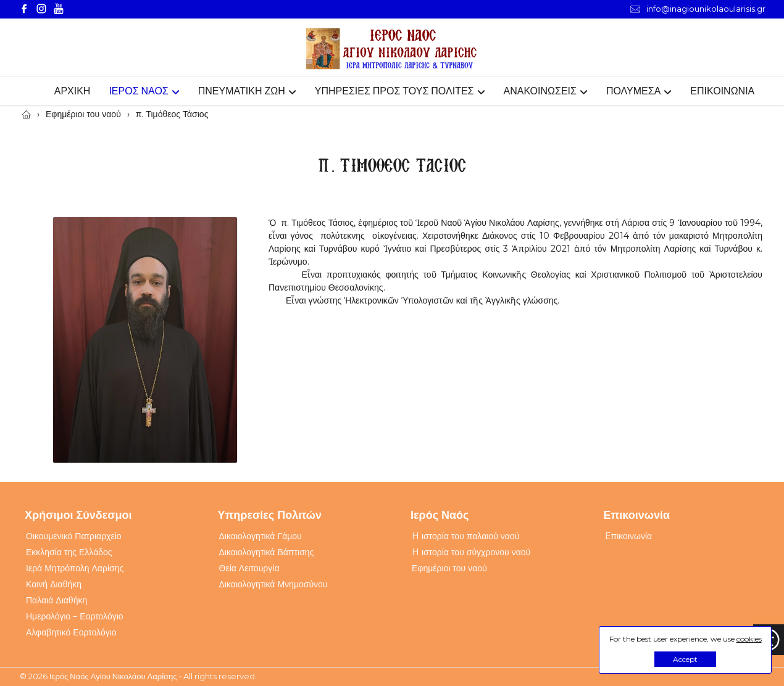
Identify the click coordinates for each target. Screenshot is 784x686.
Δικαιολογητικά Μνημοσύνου (273, 584)
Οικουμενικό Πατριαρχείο (74, 536)
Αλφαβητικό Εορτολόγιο (71, 632)
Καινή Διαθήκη (54, 584)
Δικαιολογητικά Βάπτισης (267, 552)
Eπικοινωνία (629, 536)
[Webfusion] (392, 49)
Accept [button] (685, 659)
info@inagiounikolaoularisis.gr (698, 9)
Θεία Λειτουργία (249, 568)
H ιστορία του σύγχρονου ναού (471, 552)
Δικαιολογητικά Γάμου (261, 536)
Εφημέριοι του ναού (449, 568)
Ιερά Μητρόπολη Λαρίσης (75, 568)
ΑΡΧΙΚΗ (73, 91)
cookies (749, 639)
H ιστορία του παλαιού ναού (465, 536)
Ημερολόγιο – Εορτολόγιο (75, 616)
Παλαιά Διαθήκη (56, 600)
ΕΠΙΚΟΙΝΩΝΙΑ (722, 91)
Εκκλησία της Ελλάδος (69, 552)
